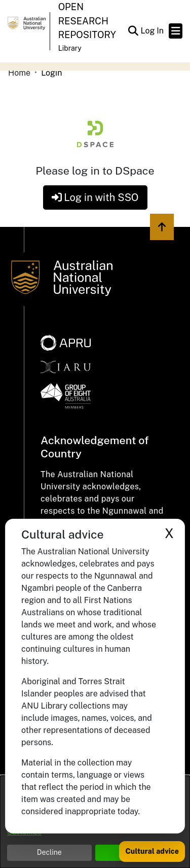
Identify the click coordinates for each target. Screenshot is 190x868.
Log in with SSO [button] (95, 197)
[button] (133, 31)
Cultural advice (152, 851)
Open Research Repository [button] (87, 21)
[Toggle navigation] (176, 31)
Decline (49, 852)
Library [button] (70, 48)
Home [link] (19, 73)
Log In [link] (153, 31)
